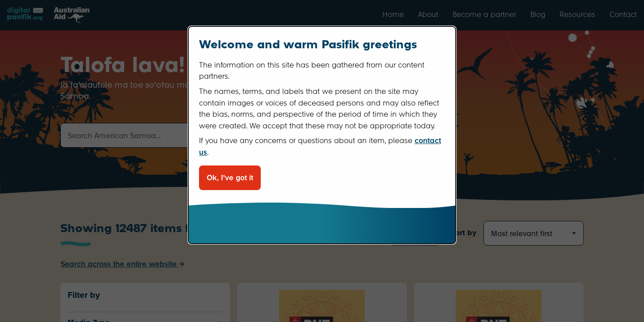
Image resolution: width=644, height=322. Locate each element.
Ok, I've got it (230, 178)
